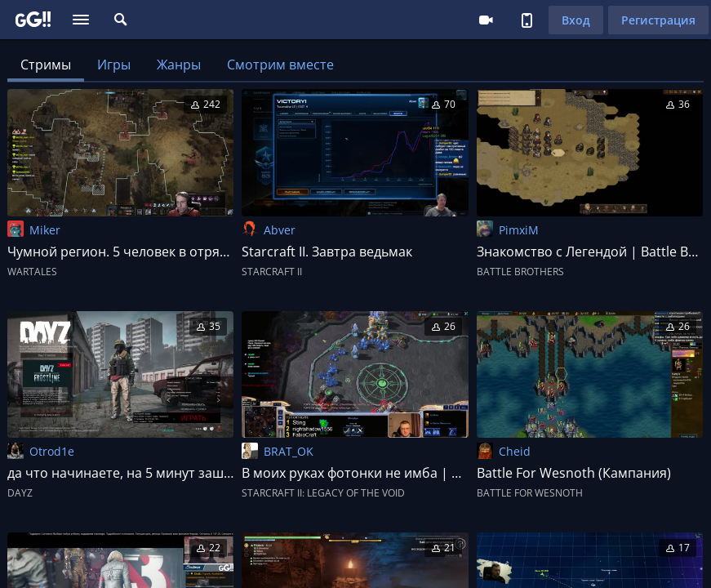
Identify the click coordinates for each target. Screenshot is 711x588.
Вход (576, 20)
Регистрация (658, 20)
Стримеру (486, 20)
